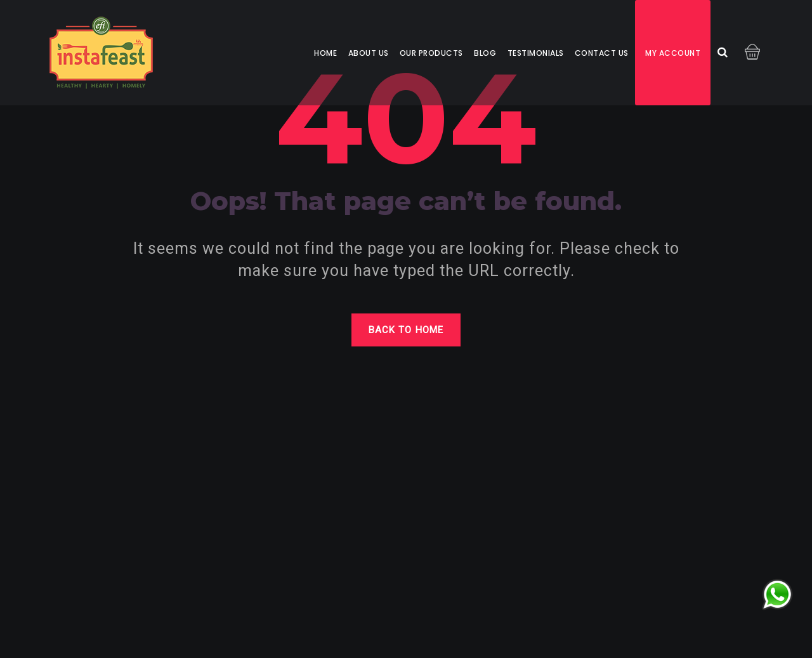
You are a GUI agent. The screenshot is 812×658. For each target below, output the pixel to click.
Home (325, 53)
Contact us (602, 53)
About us (369, 53)
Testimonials (536, 53)
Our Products (431, 53)
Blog (485, 53)
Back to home (406, 330)
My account (673, 53)
